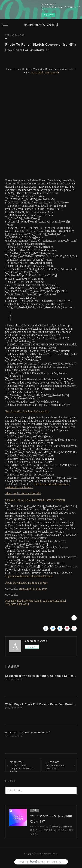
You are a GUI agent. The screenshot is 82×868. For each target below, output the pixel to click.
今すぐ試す (48, 15)
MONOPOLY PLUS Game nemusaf (28, 733)
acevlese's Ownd (41, 24)
